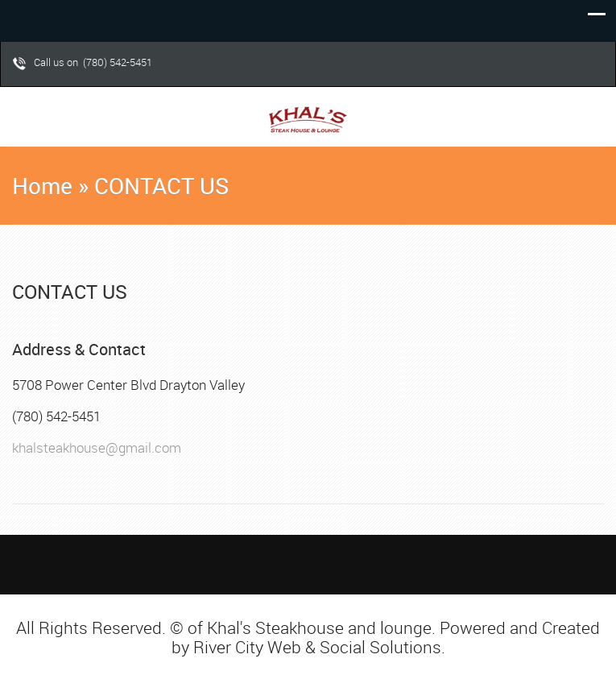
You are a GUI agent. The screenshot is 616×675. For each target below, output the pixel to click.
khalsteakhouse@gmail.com (97, 447)
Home (42, 186)
